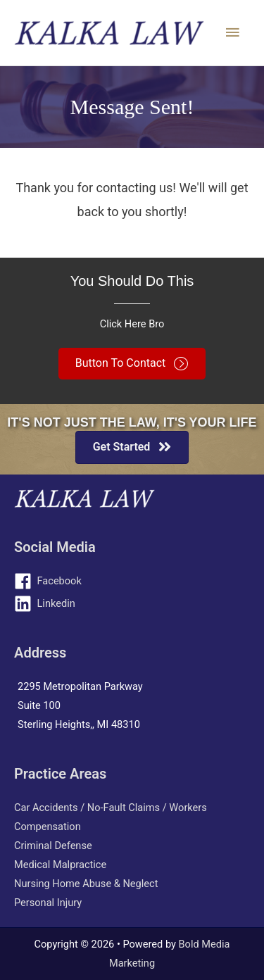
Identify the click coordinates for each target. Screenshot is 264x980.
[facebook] (132, 581)
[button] (132, 364)
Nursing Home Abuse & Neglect (86, 884)
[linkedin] (132, 604)
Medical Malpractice (60, 865)
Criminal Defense (53, 846)
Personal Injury (48, 903)
